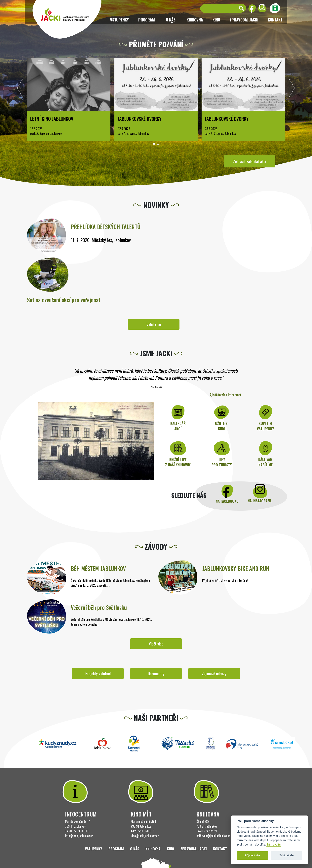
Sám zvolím (274, 845)
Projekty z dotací (98, 674)
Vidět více (154, 324)
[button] (154, 144)
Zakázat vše (287, 855)
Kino (216, 20)
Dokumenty (156, 674)
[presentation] (20, 89)
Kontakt (275, 20)
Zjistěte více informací (226, 395)
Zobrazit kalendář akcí (250, 161)
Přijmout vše (253, 855)
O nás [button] (171, 20)
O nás (135, 849)
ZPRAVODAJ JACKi (244, 20)
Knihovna (195, 20)
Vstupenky (119, 20)
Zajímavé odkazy (214, 674)
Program (147, 20)
